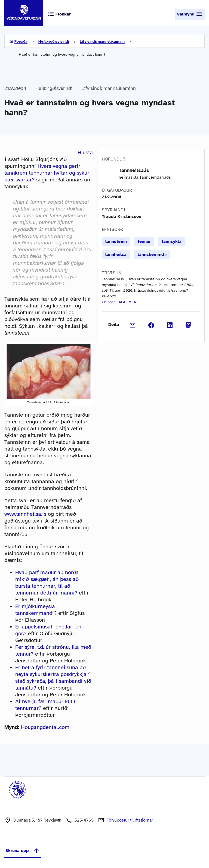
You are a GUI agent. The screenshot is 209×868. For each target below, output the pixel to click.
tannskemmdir (152, 254)
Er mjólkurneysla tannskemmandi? (36, 610)
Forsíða (21, 41)
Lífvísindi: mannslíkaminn (102, 41)
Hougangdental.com (45, 727)
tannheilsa (116, 254)
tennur (144, 241)
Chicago (109, 302)
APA (122, 302)
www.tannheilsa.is (25, 514)
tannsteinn (116, 241)
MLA (132, 302)
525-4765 (84, 820)
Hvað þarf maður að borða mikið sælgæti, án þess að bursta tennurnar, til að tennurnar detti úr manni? (47, 583)
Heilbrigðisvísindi (54, 41)
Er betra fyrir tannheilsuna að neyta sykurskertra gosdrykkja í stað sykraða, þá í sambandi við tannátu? (53, 678)
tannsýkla (172, 241)
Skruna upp (23, 851)
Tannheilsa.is (134, 170)
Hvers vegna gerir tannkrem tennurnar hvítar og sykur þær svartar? (47, 173)
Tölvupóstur (130, 820)
